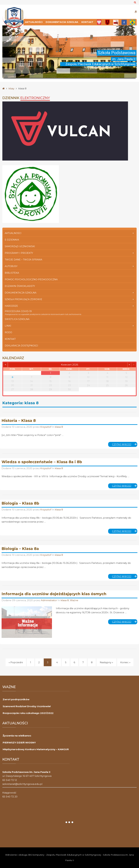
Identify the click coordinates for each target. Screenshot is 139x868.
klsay (11, 88)
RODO (8, 332)
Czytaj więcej (125, 445)
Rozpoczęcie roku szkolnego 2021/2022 (28, 713)
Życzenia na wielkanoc (17, 736)
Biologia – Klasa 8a (20, 549)
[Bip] (116, 22)
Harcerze (69, 306)
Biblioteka (12, 273)
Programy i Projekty (69, 253)
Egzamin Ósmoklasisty (20, 286)
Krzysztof (46, 427)
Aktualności (34, 22)
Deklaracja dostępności (21, 346)
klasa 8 (59, 427)
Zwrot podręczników (16, 699)
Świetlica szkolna (17, 319)
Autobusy (69, 266)
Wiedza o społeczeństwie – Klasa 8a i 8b (42, 462)
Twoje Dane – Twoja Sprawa (23, 260)
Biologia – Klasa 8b (20, 503)
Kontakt (87, 22)
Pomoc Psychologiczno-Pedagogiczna (31, 279)
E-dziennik (12, 240)
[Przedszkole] (132, 22)
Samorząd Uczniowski (20, 246)
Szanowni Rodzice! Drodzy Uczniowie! (27, 706)
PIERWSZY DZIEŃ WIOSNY (19, 743)
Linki (69, 326)
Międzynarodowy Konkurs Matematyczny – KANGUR (36, 749)
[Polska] (99, 22)
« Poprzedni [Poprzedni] (16, 662)
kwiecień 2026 (69, 365)
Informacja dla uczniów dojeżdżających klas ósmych (54, 594)
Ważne (74, 600)
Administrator (49, 600)
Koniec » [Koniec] (125, 662)
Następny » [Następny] (106, 662)
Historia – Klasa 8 (19, 421)
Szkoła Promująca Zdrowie (69, 299)
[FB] (124, 22)
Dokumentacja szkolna (62, 22)
